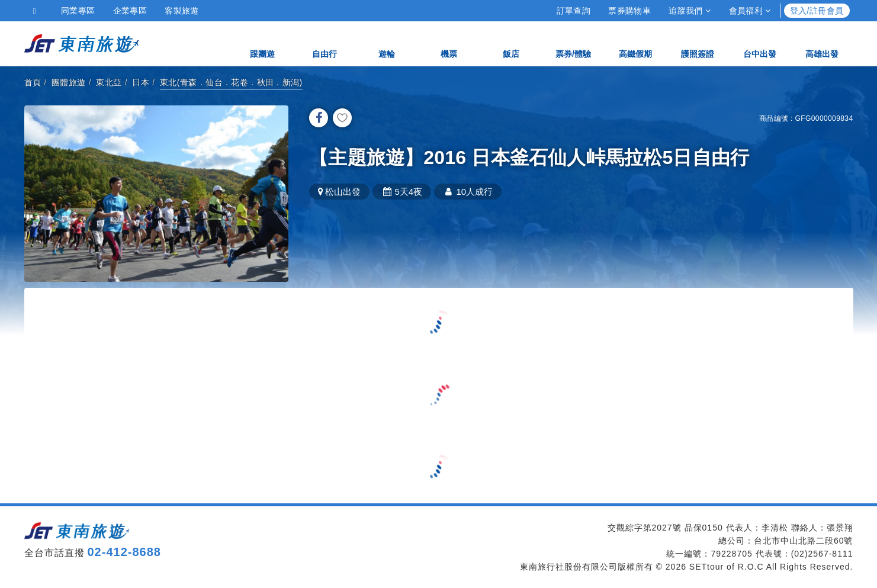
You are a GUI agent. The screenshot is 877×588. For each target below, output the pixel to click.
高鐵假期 (635, 43)
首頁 (33, 82)
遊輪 (387, 43)
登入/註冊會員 (817, 11)
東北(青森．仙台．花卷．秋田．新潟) (231, 82)
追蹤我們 (690, 11)
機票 (449, 43)
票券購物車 (629, 11)
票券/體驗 (573, 43)
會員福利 (750, 11)
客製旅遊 (182, 11)
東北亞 (109, 82)
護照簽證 (698, 43)
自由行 (325, 43)
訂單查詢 (574, 11)
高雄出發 (822, 43)
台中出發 (760, 43)
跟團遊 (262, 43)
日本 (141, 82)
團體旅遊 (69, 82)
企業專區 (130, 11)
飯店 (511, 43)
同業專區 (78, 11)
